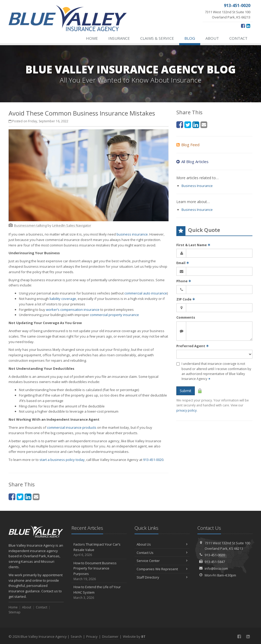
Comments (186, 317)
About (212, 38)
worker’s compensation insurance (73, 310)
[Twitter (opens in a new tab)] (20, 497)
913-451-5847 (215, 562)
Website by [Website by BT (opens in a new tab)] (134, 636)
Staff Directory (162, 577)
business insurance (132, 234)
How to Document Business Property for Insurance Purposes (99, 571)
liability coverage (63, 299)
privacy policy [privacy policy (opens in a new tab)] (186, 410)
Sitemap (15, 612)
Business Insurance (197, 186)
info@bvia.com (216, 568)
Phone (184, 281)
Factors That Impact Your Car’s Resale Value (99, 550)
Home (92, 38)
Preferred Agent (193, 346)
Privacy (92, 636)
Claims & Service (157, 38)
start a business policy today (62, 460)
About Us (162, 544)
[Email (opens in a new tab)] (36, 497)
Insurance (119, 38)
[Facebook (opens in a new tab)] (243, 26)
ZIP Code (186, 299)
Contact (238, 38)
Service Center (162, 561)
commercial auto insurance (146, 293)
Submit (186, 391)
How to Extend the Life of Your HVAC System (99, 592)
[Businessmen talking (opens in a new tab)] (30, 225)
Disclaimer (110, 636)
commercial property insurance (114, 315)
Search (76, 636)
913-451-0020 (153, 460)
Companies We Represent (162, 569)
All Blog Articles (192, 162)
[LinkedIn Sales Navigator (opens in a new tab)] (72, 225)
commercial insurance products (72, 427)
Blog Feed (188, 145)
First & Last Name (193, 245)
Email (183, 263)
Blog (190, 38)
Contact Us (162, 553)
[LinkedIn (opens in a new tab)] (248, 26)
